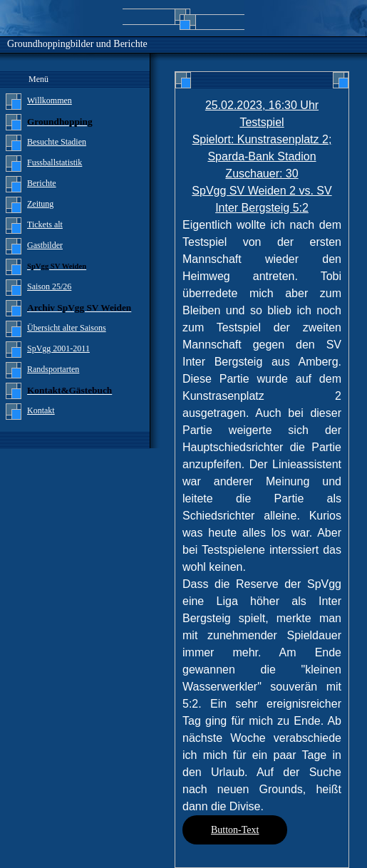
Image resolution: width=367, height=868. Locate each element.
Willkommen (50, 100)
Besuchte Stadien (57, 142)
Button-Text (235, 830)
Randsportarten (53, 369)
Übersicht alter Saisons (67, 328)
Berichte (42, 183)
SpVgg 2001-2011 (58, 348)
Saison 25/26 (49, 286)
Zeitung (40, 204)
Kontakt (41, 410)
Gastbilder (45, 245)
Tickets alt (45, 224)
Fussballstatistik (55, 162)
